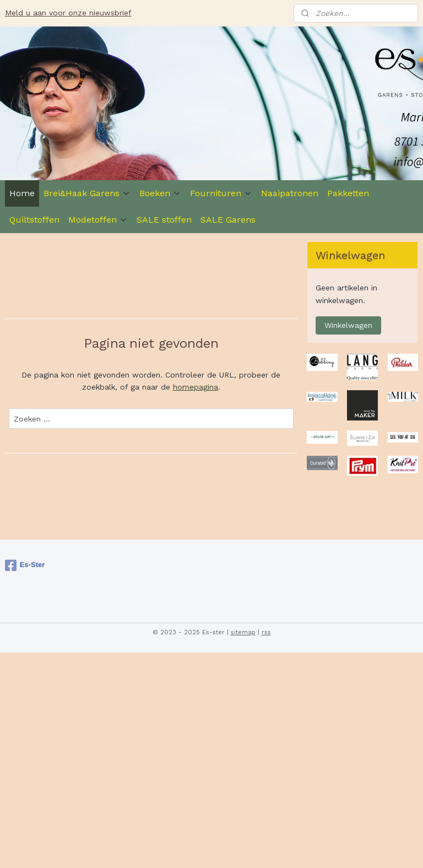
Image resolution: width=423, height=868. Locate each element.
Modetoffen (98, 220)
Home (22, 193)
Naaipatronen (290, 193)
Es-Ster (25, 565)
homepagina (196, 387)
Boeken (160, 193)
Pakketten (348, 193)
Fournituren (221, 193)
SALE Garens (228, 220)
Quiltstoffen (34, 220)
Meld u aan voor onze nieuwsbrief (68, 13)
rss (266, 632)
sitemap (243, 632)
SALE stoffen (164, 220)
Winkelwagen (348, 325)
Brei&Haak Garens (87, 193)
